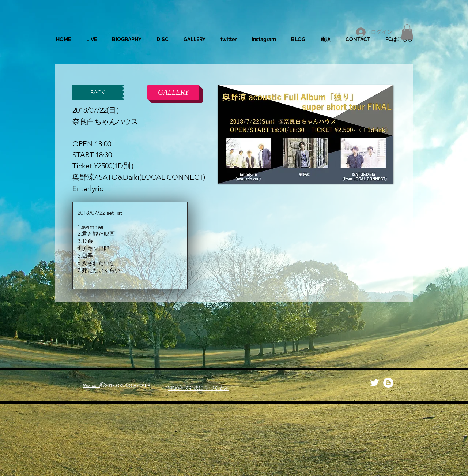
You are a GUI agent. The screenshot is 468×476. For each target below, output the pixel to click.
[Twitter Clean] (374, 383)
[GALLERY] (173, 92)
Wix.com (91, 386)
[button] (407, 32)
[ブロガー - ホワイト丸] (388, 383)
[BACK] (97, 92)
